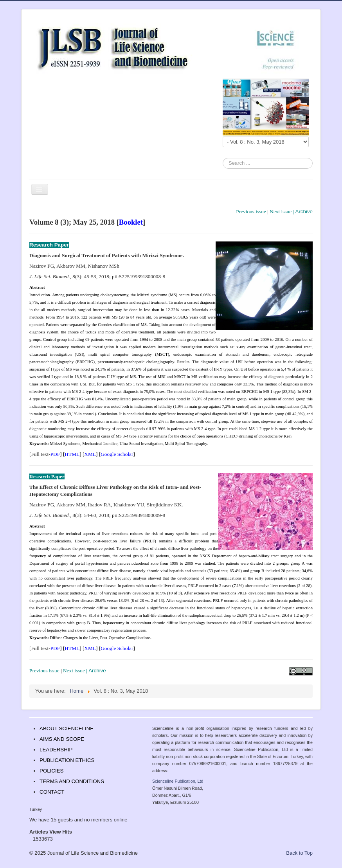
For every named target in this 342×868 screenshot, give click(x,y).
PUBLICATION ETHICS (67, 760)
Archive (304, 212)
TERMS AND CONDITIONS (72, 781)
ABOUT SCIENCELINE (67, 728)
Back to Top (299, 853)
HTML (72, 454)
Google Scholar (117, 454)
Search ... (223, 158)
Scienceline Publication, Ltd (178, 781)
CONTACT (52, 792)
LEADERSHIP (56, 750)
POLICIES (51, 771)
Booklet (131, 222)
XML (90, 454)
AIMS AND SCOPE (62, 739)
